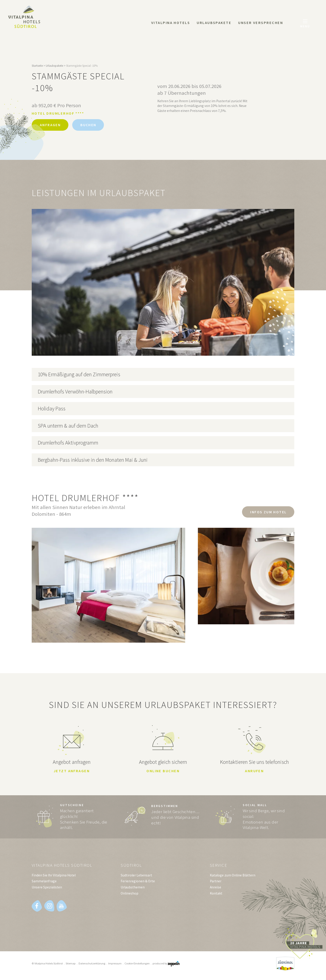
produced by (166, 964)
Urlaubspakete (214, 23)
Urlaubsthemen (133, 888)
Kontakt (216, 894)
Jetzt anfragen (72, 771)
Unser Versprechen (261, 23)
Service (219, 866)
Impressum (115, 964)
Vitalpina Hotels (171, 23)
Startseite (37, 66)
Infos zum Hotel (267, 512)
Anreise (216, 888)
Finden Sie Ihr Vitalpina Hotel (54, 876)
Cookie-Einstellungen (137, 964)
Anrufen (254, 771)
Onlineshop (129, 894)
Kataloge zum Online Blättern (233, 876)
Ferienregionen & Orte (138, 882)
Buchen (91, 125)
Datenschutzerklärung (92, 964)
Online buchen (163, 771)
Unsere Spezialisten (47, 888)
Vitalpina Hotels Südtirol (63, 866)
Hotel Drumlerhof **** (58, 113)
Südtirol (132, 866)
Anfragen (51, 125)
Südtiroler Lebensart (136, 876)
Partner (216, 882)
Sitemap (71, 964)
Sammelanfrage (44, 882)
